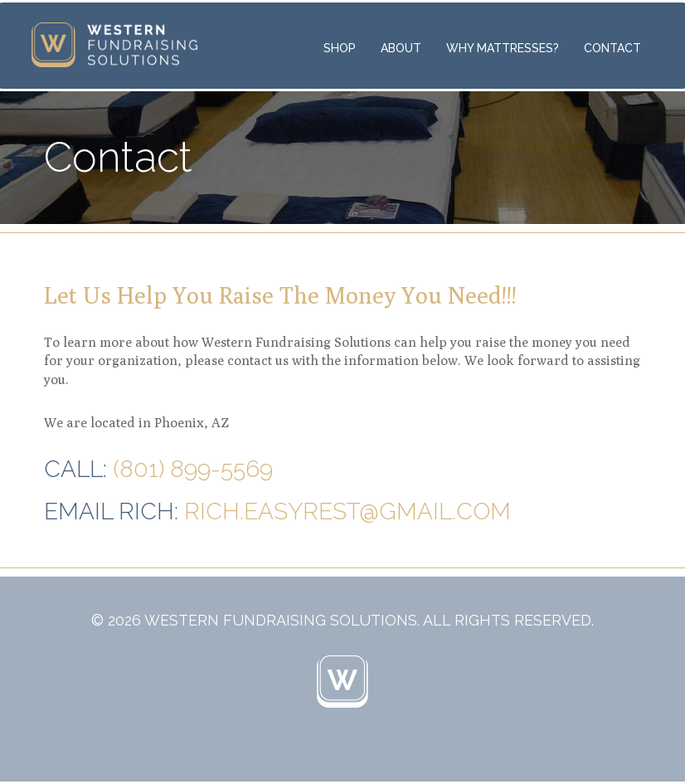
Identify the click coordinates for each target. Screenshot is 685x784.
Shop (340, 48)
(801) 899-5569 (193, 469)
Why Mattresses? (503, 48)
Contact (612, 48)
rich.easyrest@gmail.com (347, 511)
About (401, 48)
